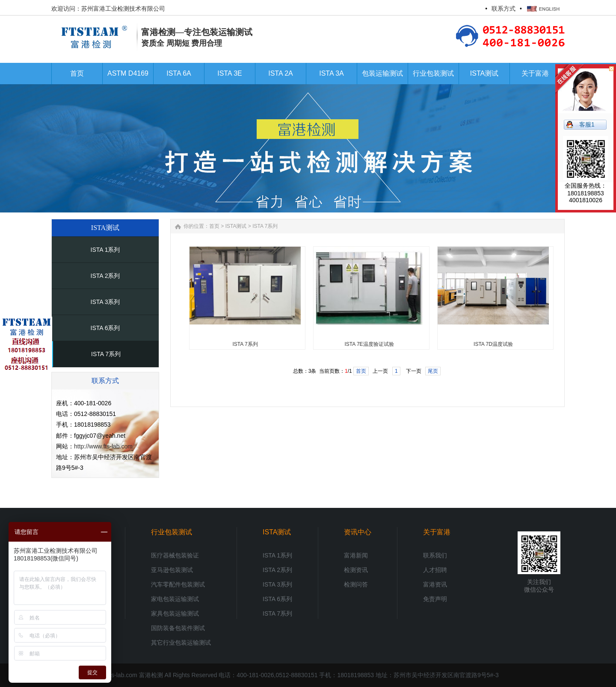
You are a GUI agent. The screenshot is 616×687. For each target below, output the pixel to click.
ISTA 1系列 (105, 250)
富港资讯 (435, 584)
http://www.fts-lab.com (103, 446)
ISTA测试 (236, 226)
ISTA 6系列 (105, 328)
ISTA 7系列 (106, 354)
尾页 (433, 371)
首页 (214, 226)
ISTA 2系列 (105, 276)
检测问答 (356, 584)
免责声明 (435, 599)
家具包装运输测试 (175, 613)
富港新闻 (356, 555)
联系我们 (435, 555)
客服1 (587, 124)
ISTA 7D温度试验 (493, 344)
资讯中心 (358, 532)
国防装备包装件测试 (178, 628)
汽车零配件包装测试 (178, 584)
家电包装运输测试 (175, 599)
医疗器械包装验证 (175, 555)
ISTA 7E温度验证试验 (369, 344)
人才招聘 (435, 570)
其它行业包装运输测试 (181, 643)
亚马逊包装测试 (172, 570)
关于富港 (437, 532)
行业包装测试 (172, 532)
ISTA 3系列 (105, 302)
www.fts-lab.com (115, 675)
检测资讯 (356, 570)
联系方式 (503, 9)
